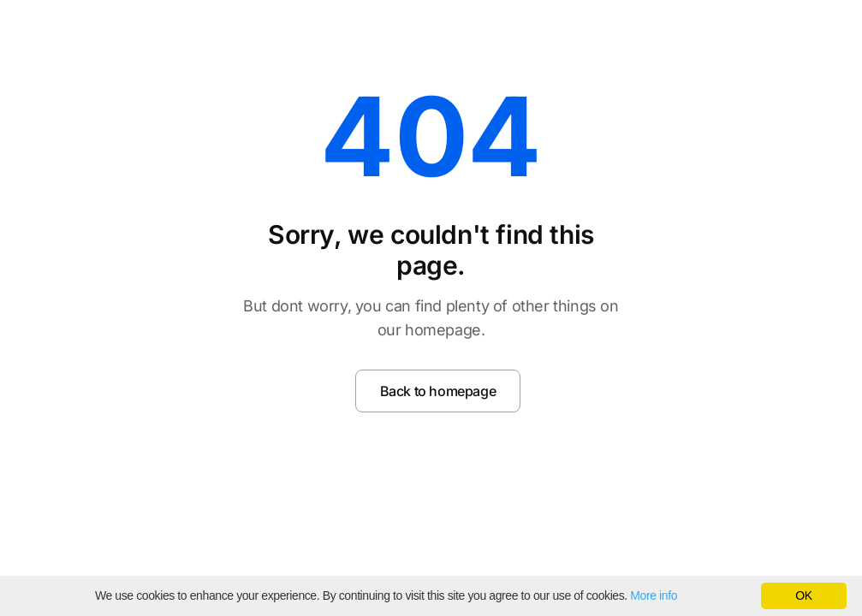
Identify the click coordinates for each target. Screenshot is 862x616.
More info (654, 595)
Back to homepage (438, 391)
